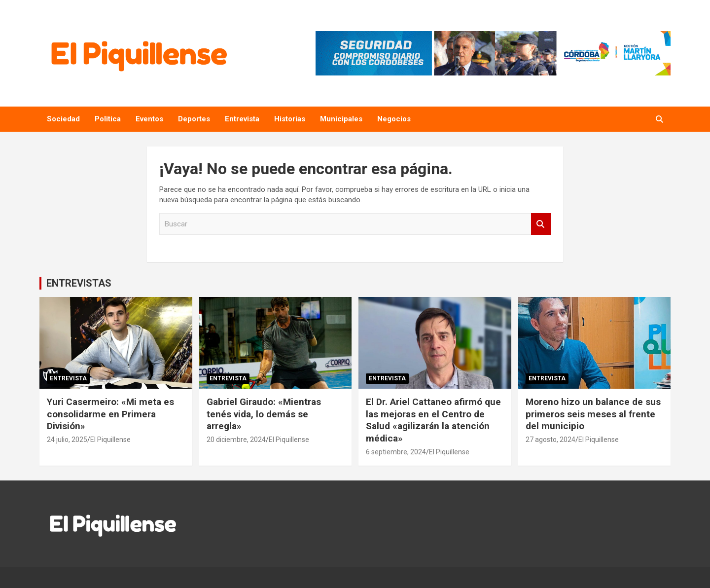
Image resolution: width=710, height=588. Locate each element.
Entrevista (242, 119)
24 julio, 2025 (67, 440)
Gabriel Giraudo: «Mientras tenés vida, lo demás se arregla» (264, 414)
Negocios (394, 119)
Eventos (149, 119)
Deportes (194, 119)
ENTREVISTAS (79, 283)
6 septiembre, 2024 (396, 452)
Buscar (541, 224)
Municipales (341, 119)
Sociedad (63, 119)
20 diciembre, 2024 (236, 440)
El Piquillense (110, 440)
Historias (290, 119)
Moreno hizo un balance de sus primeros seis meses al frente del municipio (593, 414)
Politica (108, 119)
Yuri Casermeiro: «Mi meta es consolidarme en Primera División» (110, 414)
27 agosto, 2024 (550, 440)
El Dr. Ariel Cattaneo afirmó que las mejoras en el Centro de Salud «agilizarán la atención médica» (433, 420)
